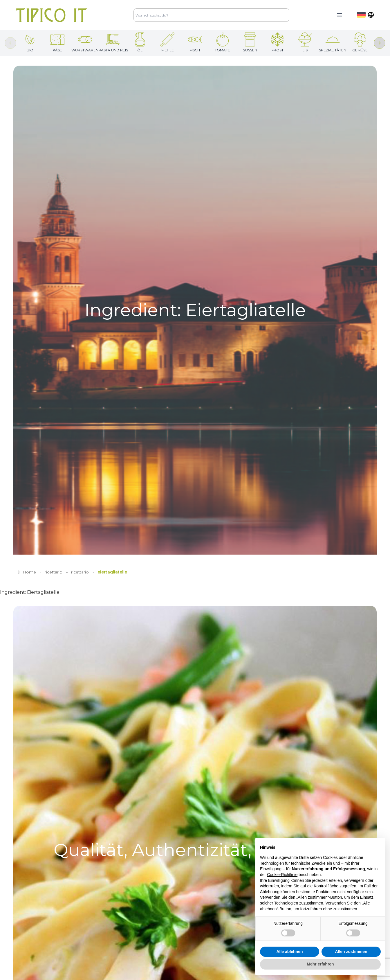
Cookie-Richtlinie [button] (282, 875)
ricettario (54, 572)
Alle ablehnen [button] (289, 952)
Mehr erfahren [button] (320, 964)
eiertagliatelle (112, 572)
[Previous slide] (10, 43)
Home (29, 572)
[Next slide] (380, 43)
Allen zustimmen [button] (351, 952)
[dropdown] (365, 15)
